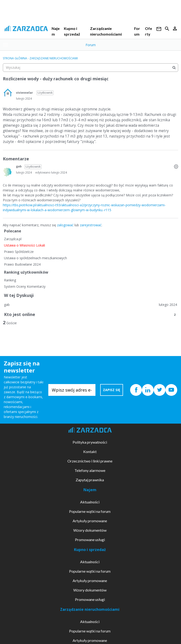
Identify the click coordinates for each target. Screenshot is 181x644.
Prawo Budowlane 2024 (22, 264)
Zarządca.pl (13, 239)
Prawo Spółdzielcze (19, 252)
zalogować (65, 225)
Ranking (10, 280)
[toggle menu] (5, 45)
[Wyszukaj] (174, 68)
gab (19, 166)
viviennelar (25, 93)
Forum (91, 45)
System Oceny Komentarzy (25, 286)
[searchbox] (90, 68)
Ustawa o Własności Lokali (25, 245)
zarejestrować (91, 225)
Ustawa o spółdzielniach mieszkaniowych (35, 258)
